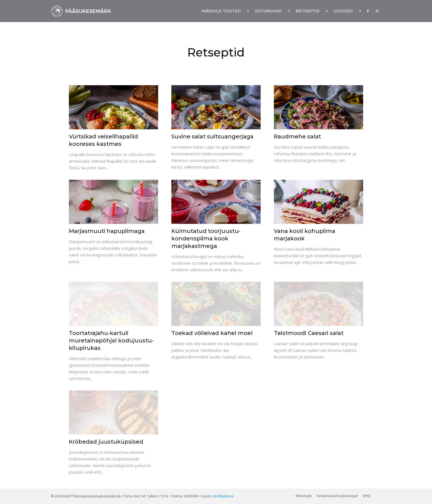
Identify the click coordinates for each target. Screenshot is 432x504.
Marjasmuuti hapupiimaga (107, 231)
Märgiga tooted (221, 11)
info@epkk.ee (223, 496)
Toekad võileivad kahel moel (212, 333)
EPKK (367, 496)
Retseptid (308, 11)
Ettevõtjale (304, 496)
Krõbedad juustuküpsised (106, 442)
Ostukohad (268, 11)
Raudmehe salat (297, 136)
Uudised (343, 11)
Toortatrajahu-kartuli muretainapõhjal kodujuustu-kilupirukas (111, 341)
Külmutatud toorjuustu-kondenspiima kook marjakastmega (206, 238)
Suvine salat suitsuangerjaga (212, 136)
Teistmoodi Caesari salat (309, 333)
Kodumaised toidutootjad (337, 496)
